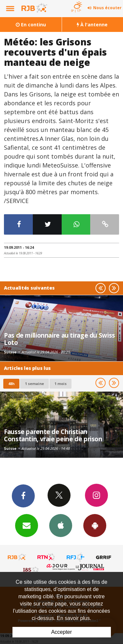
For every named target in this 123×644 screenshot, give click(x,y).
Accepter (61, 632)
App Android (95, 525)
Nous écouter (107, 8)
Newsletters (27, 525)
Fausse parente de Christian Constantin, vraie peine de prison (53, 435)
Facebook (23, 496)
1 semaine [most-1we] (34, 384)
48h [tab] (11, 384)
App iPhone (61, 525)
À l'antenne (92, 25)
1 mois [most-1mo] (61, 384)
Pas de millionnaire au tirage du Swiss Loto (60, 339)
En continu (31, 25)
